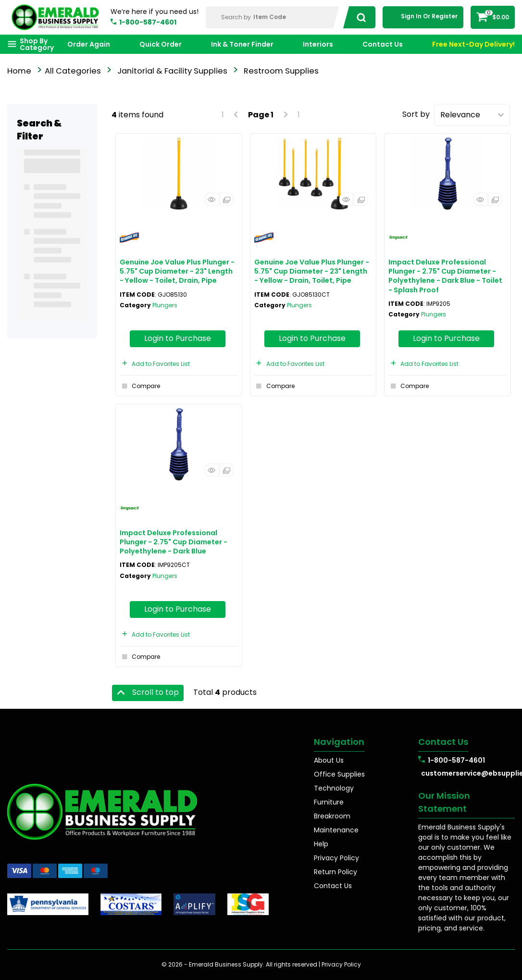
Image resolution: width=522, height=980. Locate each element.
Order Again (89, 44)
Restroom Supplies (281, 71)
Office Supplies (339, 774)
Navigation (339, 742)
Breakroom (332, 816)
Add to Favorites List (155, 364)
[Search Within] (273, 17)
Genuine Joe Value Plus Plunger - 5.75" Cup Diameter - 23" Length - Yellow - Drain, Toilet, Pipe (312, 271)
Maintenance (336, 830)
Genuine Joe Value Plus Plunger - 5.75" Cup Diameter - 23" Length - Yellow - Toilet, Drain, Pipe (177, 271)
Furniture (329, 802)
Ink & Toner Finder (242, 44)
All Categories (73, 71)
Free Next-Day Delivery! (473, 44)
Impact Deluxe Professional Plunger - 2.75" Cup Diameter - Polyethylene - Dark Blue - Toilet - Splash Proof (445, 276)
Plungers (165, 305)
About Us (329, 760)
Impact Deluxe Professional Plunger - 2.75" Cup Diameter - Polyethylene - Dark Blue (174, 542)
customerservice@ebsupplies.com (468, 773)
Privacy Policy (336, 858)
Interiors (318, 44)
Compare (140, 386)
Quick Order (161, 44)
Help (321, 844)
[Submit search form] (358, 17)
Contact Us (383, 44)
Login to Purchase (178, 338)
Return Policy (336, 872)
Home (19, 71)
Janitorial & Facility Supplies (172, 71)
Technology (334, 788)
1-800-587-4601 (148, 22)
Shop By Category (37, 44)
